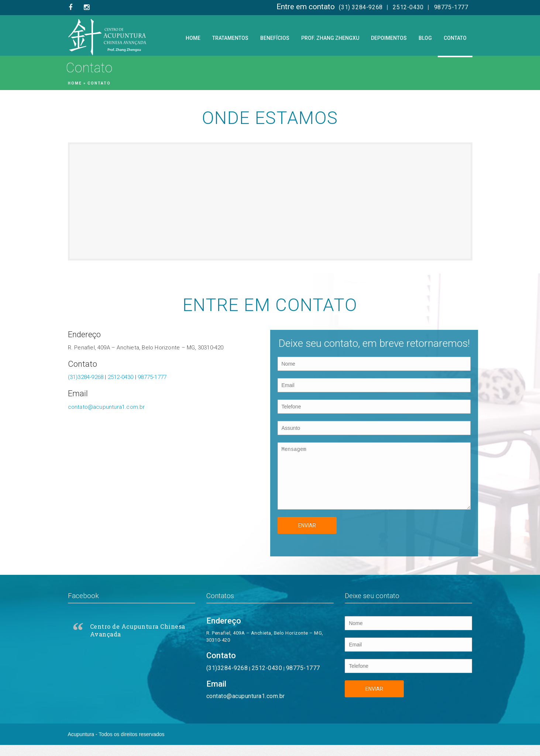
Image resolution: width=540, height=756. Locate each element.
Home (193, 38)
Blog (425, 38)
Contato (455, 38)
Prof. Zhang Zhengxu (330, 38)
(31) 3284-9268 (361, 7)
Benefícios (275, 38)
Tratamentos (230, 38)
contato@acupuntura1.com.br (106, 407)
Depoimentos (389, 38)
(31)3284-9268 (86, 377)
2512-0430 (408, 7)
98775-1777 (451, 7)
